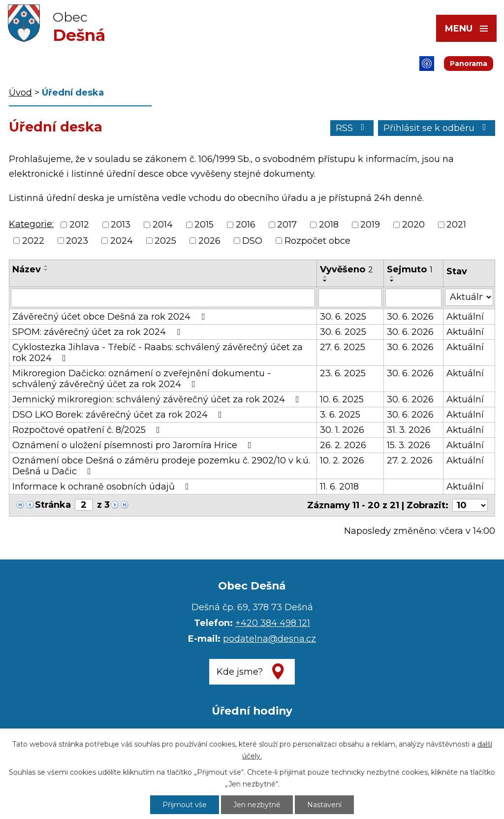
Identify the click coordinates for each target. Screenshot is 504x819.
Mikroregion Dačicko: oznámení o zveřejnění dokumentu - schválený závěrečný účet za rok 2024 (142, 379)
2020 (413, 225)
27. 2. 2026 (410, 460)
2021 (456, 225)
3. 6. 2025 (340, 415)
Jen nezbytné (257, 805)
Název (27, 269)
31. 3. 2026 (409, 430)
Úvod (20, 93)
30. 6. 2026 (410, 317)
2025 (165, 241)
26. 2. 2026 (343, 445)
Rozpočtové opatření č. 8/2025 (88, 430)
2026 (209, 241)
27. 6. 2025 (343, 347)
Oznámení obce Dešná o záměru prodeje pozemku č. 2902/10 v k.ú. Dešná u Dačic (161, 466)
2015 (204, 225)
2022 (33, 241)
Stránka (53, 505)
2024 (122, 241)
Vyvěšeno (346, 269)
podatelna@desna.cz (269, 639)
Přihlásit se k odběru (437, 128)
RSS (352, 128)
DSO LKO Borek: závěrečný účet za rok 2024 (119, 415)
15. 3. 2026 (409, 445)
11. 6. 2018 (339, 487)
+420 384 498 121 (273, 623)
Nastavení (324, 805)
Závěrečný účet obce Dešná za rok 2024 (110, 317)
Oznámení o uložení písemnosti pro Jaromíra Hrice (134, 445)
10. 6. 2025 (342, 399)
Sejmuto (410, 269)
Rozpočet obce (317, 241)
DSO (252, 241)
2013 (121, 225)
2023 (77, 241)
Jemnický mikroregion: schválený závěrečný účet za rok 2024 (158, 399)
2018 (329, 225)
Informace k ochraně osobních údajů (103, 487)
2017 (287, 225)
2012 (79, 225)
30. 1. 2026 (342, 430)
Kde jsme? (240, 672)
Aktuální (465, 317)
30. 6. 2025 (343, 317)
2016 (246, 225)
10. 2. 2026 (342, 460)
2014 (163, 225)
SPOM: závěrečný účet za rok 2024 (98, 332)
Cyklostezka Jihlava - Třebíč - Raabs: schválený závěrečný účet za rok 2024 (157, 353)
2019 (370, 225)
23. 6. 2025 (343, 373)
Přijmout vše (185, 805)
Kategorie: (31, 224)
